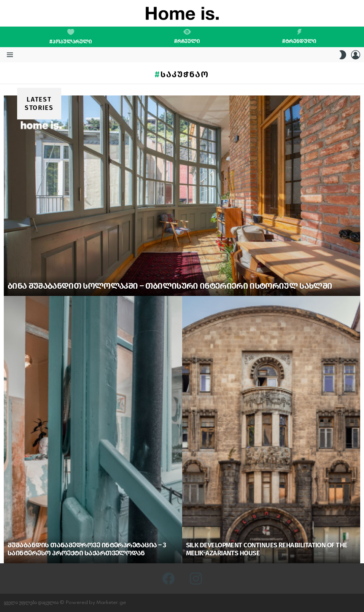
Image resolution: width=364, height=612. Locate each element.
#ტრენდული (299, 37)
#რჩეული (187, 37)
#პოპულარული (71, 37)
